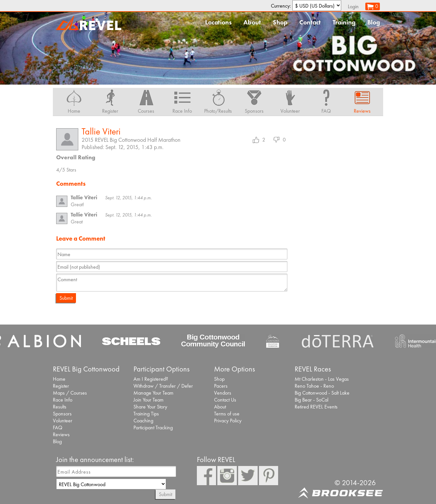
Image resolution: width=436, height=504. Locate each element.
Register (61, 386)
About (252, 22)
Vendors (223, 393)
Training (344, 22)
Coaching (143, 421)
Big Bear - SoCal (311, 400)
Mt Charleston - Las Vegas (322, 379)
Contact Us (225, 400)
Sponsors (62, 414)
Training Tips (146, 414)
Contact (310, 22)
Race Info (63, 400)
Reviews (61, 434)
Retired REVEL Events (316, 407)
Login (353, 6)
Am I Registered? (151, 379)
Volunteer (63, 421)
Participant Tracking (153, 427)
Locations (218, 22)
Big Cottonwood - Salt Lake (322, 393)
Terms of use (227, 414)
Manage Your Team (153, 393)
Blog (374, 22)
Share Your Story (150, 407)
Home (59, 379)
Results (60, 407)
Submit (66, 298)
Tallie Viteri (101, 131)
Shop (280, 22)
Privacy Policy (228, 421)
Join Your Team (148, 400)
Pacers (221, 386)
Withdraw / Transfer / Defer (163, 386)
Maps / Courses (70, 393)
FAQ (58, 427)
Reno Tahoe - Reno (314, 386)
